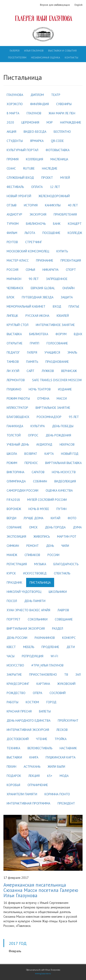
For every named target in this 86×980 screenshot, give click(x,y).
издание (65, 389)
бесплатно (62, 132)
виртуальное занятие (53, 408)
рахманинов (45, 638)
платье (74, 306)
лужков (48, 371)
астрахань (32, 767)
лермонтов (16, 380)
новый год (70, 454)
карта (49, 454)
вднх (78, 334)
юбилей (63, 316)
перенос (31, 463)
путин (61, 509)
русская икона (37, 316)
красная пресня (19, 711)
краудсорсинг (18, 684)
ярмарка (37, 141)
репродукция (33, 656)
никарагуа (50, 270)
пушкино (14, 389)
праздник (14, 582)
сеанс (11, 168)
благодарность (66, 564)
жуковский (66, 684)
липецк (12, 316)
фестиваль (15, 187)
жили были (56, 767)
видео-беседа (35, 132)
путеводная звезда (38, 297)
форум (61, 334)
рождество (16, 693)
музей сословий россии (47, 500)
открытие (15, 343)
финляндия (39, 104)
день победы (63, 426)
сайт (31, 371)
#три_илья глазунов (47, 665)
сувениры (64, 104)
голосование (57, 343)
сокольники (38, 619)
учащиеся (52, 352)
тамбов (13, 362)
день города (55, 527)
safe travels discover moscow (57, 380)
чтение (42, 739)
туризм (13, 224)
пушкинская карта (61, 757)
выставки (14, 757)
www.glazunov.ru (43, 974)
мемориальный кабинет (26, 306)
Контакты (71, 58)
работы (12, 702)
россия (12, 270)
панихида (15, 426)
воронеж (14, 509)
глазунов (34, 113)
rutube (29, 168)
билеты (45, 711)
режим (12, 463)
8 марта (13, 113)
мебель (29, 647)
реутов (12, 242)
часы (11, 656)
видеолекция (65, 481)
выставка (14, 334)
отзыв (12, 205)
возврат (31, 454)
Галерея (15, 51)
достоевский (18, 739)
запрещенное (57, 279)
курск (11, 573)
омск (33, 527)
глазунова (15, 95)
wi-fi (54, 656)
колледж (75, 233)
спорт (71, 270)
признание (45, 260)
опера (37, 693)
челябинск (15, 288)
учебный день (18, 444)
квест (11, 647)
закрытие (14, 674)
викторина (15, 472)
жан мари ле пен (62, 113)
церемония (30, 122)
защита (67, 297)
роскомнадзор (49, 417)
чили (65, 546)
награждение (71, 122)
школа (12, 454)
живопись (42, 536)
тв (66, 674)
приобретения (65, 214)
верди (11, 518)
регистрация (17, 564)
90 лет (34, 279)
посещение (51, 233)
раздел (58, 628)
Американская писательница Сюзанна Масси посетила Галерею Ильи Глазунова (41, 890)
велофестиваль (40, 748)
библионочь (36, 224)
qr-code (57, 141)
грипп (35, 343)
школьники (58, 592)
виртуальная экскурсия (26, 628)
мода (64, 776)
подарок (14, 776)
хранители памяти (22, 794)
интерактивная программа (28, 803)
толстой (14, 435)
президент (66, 803)
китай (55, 518)
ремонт (33, 546)
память (32, 362)
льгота (30, 233)
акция (11, 132)
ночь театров (40, 389)
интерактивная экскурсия (28, 730)
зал (78, 674)
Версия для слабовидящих (55, 5)
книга (34, 757)
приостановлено (43, 674)
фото (72, 518)
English (79, 5)
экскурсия (38, 214)
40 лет (73, 205)
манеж (12, 555)
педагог (13, 352)
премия (13, 159)
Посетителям (17, 58)
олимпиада (16, 481)
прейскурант (68, 721)
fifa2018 (13, 500)
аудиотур (14, 214)
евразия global (43, 288)
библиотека (39, 334)
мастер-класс (18, 260)
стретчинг (34, 242)
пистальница (40, 582)
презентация (71, 260)
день (50, 546)
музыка (40, 564)
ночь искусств (64, 472)
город (51, 702)
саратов (38, 472)
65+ (50, 776)
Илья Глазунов (34, 51)
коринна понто (57, 794)
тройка (61, 739)
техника (13, 748)
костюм (32, 702)
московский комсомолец (28, 251)
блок (11, 297)
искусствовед (35, 573)
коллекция (35, 159)
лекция (34, 776)
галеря (32, 352)
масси (62, 398)
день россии (17, 638)
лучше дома (33, 518)
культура (38, 426)
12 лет (55, 187)
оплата (37, 187)
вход (57, 306)
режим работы (18, 398)
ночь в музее (39, 509)
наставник (68, 748)
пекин (11, 767)
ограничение (38, 785)
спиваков (32, 555)
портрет (14, 619)
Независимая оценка (46, 58)
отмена (43, 398)
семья (30, 270)
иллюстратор (17, 408)
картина (43, 684)
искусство (15, 665)
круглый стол (18, 325)
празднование (57, 362)
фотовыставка (58, 150)
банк (57, 224)
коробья (13, 785)
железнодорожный (54, 196)
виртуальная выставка (63, 463)
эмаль (72, 352)
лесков (62, 730)
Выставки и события (62, 51)
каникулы (53, 205)
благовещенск (18, 417)
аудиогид (44, 444)
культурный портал (22, 150)
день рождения (58, 435)
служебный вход (20, 178)
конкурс (69, 638)
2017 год (18, 943)
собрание (14, 527)
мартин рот (67, 536)
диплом (37, 95)
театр (56, 95)
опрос (33, 435)
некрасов (67, 444)
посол (12, 601)
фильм (12, 233)
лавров (63, 610)
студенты (15, 141)
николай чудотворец (24, 592)
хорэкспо (15, 104)
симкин (13, 546)
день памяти (35, 601)
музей (65, 178)
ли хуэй (13, 371)
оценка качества (59, 490)
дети (71, 647)
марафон (14, 279)
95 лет (74, 417)
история (31, 205)
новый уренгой (19, 196)
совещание (64, 619)
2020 (10, 122)
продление (50, 647)
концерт (75, 224)
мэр (50, 122)
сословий (58, 693)
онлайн (68, 288)
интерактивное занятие (55, 325)
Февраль (15, 951)
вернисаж (69, 371)
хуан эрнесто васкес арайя (28, 610)
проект (47, 178)
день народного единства (29, 721)
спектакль (62, 573)
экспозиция (16, 536)
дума (77, 527)
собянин (40, 481)
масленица (59, 159)
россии (53, 555)
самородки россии (22, 490)
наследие (50, 168)
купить (62, 251)
